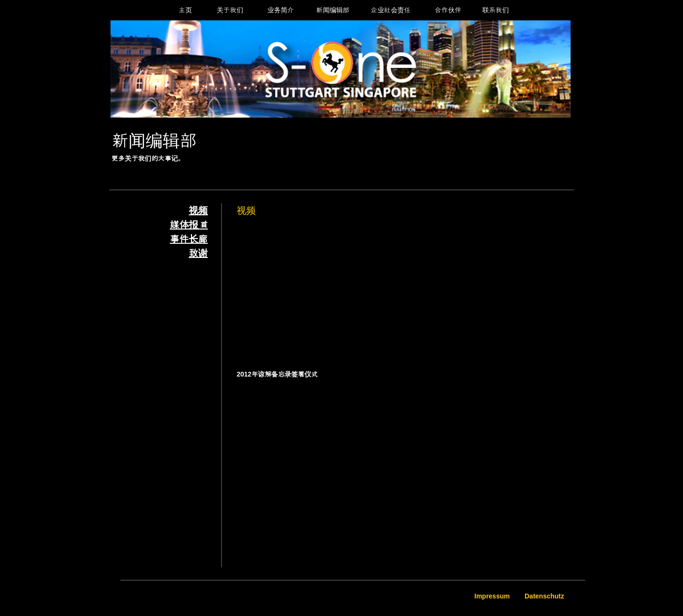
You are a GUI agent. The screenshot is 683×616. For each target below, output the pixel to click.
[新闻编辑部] (333, 10)
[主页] (185, 10)
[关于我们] (230, 10)
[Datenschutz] (545, 597)
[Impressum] (493, 597)
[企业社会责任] (391, 10)
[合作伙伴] (448, 10)
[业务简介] (281, 10)
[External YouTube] (343, 288)
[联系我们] (495, 10)
